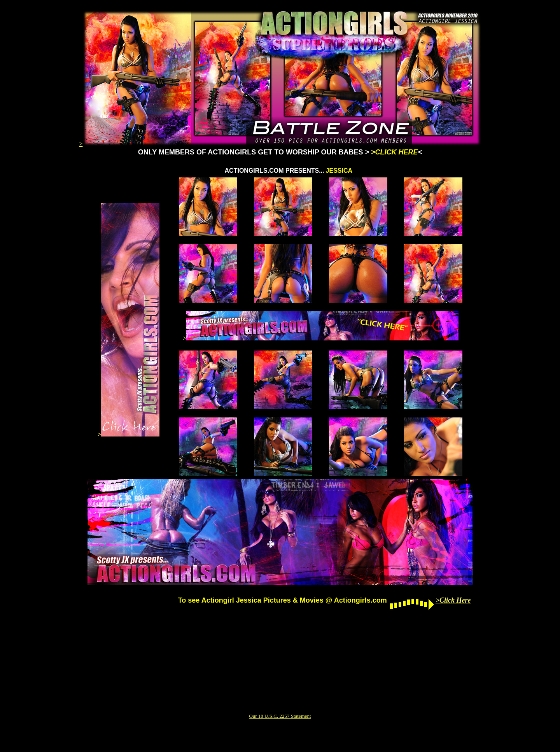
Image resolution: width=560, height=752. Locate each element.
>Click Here (453, 600)
